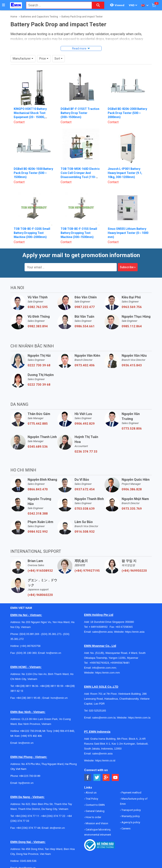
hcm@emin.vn (59, 698)
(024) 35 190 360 (26, 653)
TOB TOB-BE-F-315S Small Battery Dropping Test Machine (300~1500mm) (79, 233)
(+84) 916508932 (40, 571)
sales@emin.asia (102, 632)
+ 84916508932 (99, 627)
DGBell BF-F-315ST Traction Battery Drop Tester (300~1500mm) (80, 113)
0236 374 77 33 (86, 452)
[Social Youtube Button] (115, 778)
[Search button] (98, 5)
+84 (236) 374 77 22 (53, 816)
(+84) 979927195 (87, 571)
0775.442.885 (38, 424)
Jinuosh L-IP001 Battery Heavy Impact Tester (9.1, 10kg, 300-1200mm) (125, 173)
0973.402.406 (85, 365)
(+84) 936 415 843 (64, 731)
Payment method (131, 793)
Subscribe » (128, 267)
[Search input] (57, 5)
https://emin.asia (135, 632)
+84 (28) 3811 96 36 (27, 686)
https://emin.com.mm (107, 673)
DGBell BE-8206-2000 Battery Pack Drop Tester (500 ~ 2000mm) (127, 113)
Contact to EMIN (95, 805)
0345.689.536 (38, 447)
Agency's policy (130, 822)
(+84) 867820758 (30, 646)
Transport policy (131, 810)
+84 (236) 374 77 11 (27, 816)
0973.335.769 (132, 509)
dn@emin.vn (57, 828)
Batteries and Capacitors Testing (39, 17)
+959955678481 (120, 663)
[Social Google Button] (106, 778)
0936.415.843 (132, 365)
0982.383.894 (38, 326)
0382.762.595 (38, 307)
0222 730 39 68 (39, 365)
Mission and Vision (97, 823)
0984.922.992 (38, 532)
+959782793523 (99, 663)
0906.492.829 (85, 424)
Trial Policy (92, 799)
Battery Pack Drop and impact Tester (82, 17)
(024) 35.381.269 (29, 634)
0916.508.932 (85, 532)
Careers (126, 828)
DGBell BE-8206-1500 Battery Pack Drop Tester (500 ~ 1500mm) (33, 173)
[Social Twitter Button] (97, 778)
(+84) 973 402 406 (31, 736)
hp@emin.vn (26, 783)
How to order (93, 817)
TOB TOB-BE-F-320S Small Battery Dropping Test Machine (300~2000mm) (32, 233)
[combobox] (57, 5)
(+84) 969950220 (134, 571)
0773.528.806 (132, 429)
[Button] (3, 5)
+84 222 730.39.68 (31, 731)
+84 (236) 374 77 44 (28, 828)
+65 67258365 (124, 627)
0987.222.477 (85, 307)
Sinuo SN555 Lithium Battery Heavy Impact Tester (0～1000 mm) (128, 233)
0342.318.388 (38, 514)
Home (14, 17)
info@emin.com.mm (104, 668)
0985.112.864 (132, 326)
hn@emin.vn (54, 653)
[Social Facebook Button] (88, 778)
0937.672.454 (85, 489)
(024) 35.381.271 (51, 634)
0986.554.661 (85, 326)
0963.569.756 (132, 307)
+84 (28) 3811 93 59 (52, 686)
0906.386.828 (132, 489)
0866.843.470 (38, 489)
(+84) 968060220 (40, 595)
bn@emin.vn (26, 743)
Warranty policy (130, 816)
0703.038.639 (85, 509)
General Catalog (95, 811)
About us (91, 793)
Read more (79, 48)
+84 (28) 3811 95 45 (28, 698)
